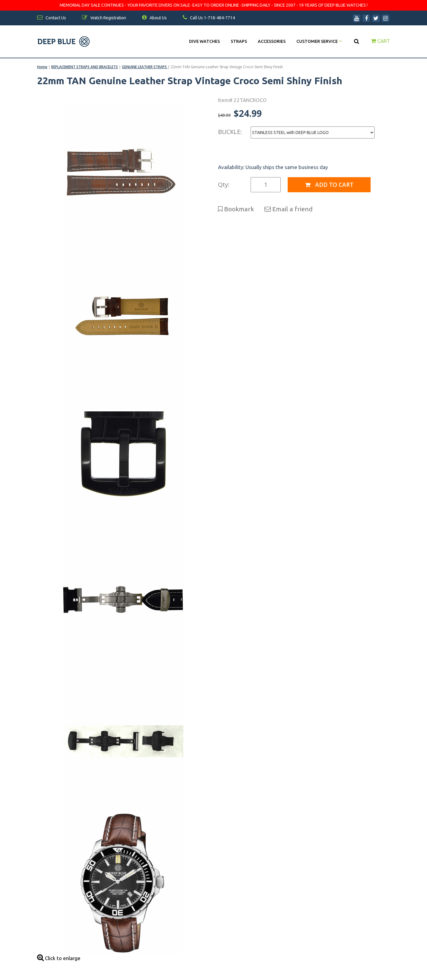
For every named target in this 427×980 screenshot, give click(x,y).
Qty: (224, 185)
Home (42, 67)
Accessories (272, 41)
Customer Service (319, 41)
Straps (239, 41)
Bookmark (236, 209)
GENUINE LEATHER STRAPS (145, 67)
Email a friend (289, 209)
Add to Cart (329, 185)
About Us (154, 18)
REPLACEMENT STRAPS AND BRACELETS (85, 67)
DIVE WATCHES (204, 41)
